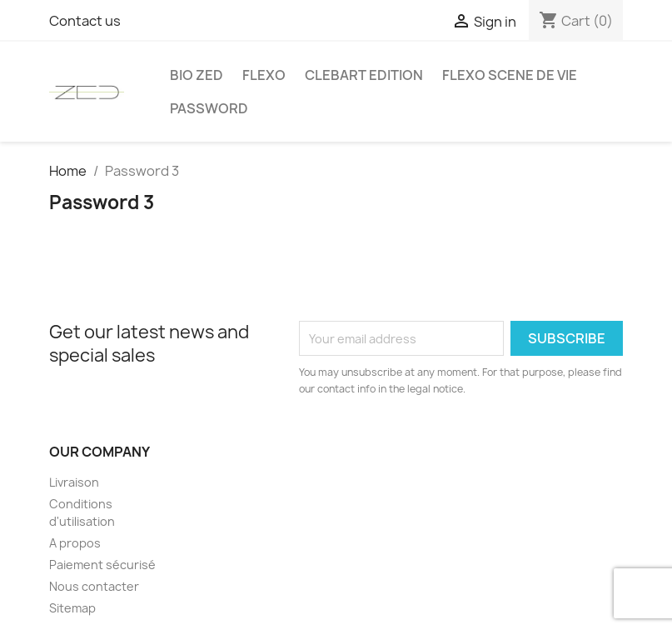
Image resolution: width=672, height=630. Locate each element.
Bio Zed (197, 75)
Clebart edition (364, 75)
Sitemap (72, 608)
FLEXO (264, 75)
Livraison (74, 482)
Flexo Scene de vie (510, 75)
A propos (75, 543)
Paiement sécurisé (102, 565)
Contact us (85, 21)
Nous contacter (94, 586)
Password (209, 108)
